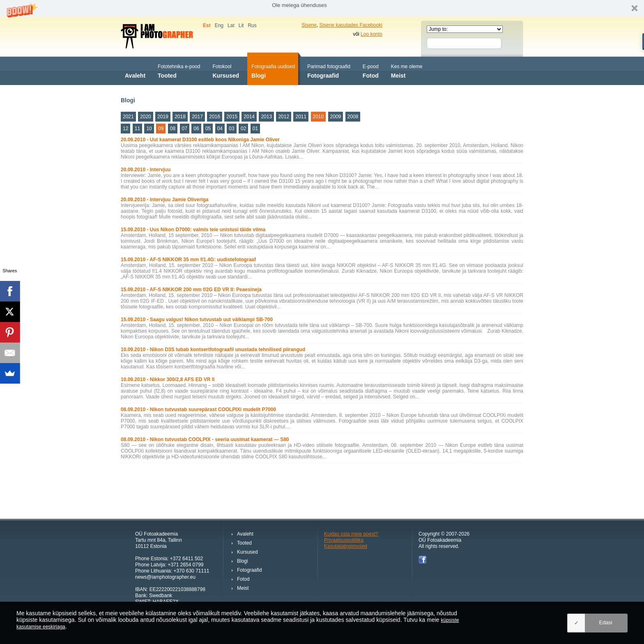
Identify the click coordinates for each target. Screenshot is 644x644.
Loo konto (371, 34)
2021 (128, 117)
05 (208, 129)
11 (137, 129)
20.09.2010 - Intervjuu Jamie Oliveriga (164, 200)
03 (231, 129)
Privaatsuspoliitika (344, 540)
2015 (232, 117)
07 (185, 129)
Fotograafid (329, 70)
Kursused (226, 70)
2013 (266, 117)
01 (255, 129)
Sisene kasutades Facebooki (351, 25)
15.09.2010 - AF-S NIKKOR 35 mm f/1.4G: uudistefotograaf (188, 260)
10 (149, 129)
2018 (180, 117)
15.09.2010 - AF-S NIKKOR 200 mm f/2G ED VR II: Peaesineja (191, 290)
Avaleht (135, 70)
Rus (252, 25)
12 (125, 129)
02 (243, 129)
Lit (241, 25)
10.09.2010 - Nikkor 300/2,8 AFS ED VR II (168, 379)
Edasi (606, 622)
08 (173, 129)
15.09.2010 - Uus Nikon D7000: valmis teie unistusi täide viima (193, 230)
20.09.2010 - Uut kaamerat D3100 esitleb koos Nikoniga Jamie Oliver (200, 140)
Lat (231, 25)
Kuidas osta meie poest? (351, 534)
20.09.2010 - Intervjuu (146, 170)
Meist (407, 70)
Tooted (179, 70)
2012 (284, 117)
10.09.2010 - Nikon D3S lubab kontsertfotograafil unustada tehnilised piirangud (213, 350)
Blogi (273, 70)
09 (161, 129)
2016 (215, 117)
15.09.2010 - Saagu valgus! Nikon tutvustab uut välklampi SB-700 (197, 320)
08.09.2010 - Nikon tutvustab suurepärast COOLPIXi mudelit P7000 (198, 409)
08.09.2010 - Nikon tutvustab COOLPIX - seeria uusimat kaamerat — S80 (205, 439)
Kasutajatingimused (346, 546)
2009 (336, 117)
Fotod (371, 70)
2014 (249, 117)
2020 (146, 117)
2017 (197, 117)
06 (196, 129)
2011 (301, 117)
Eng (219, 25)
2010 (319, 117)
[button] (322, 8)
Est (207, 25)
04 (220, 129)
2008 (353, 117)
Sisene (309, 25)
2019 (163, 117)
